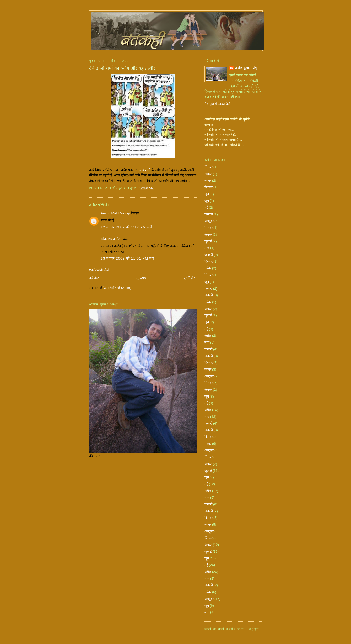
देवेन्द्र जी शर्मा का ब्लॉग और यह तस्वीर (122, 68)
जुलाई (208, 241)
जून (207, 194)
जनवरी (209, 214)
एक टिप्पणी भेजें (99, 270)
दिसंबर (209, 262)
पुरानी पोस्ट (190, 278)
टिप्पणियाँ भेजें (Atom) (117, 288)
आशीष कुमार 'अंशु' (247, 68)
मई (206, 207)
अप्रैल (208, 336)
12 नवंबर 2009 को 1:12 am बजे (127, 227)
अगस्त (208, 174)
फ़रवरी (208, 289)
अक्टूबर (209, 221)
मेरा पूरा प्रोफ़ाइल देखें (218, 104)
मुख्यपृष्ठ (141, 278)
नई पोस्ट (94, 278)
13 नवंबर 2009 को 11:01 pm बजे (128, 258)
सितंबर (209, 167)
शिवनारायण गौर (110, 239)
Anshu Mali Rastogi (115, 213)
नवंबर (208, 180)
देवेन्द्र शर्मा (144, 170)
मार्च (207, 248)
